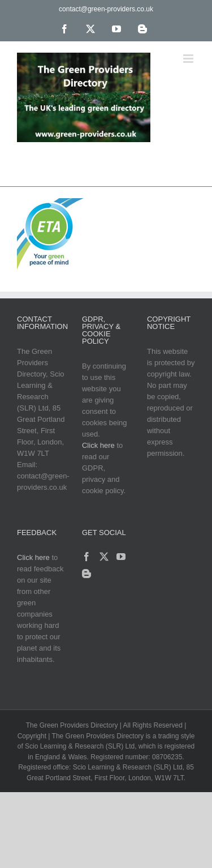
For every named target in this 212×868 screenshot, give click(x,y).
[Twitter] (104, 557)
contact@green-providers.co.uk (106, 9)
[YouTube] (121, 557)
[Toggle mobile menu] (189, 59)
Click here (98, 445)
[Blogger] (86, 574)
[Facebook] (86, 557)
